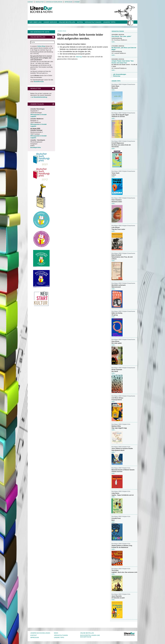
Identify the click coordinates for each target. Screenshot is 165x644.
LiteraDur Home (62, 31)
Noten (80, 22)
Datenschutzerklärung (54, 2)
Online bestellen (67, 22)
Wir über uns (35, 22)
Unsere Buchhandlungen (40, 633)
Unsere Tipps (109, 22)
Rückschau (117, 76)
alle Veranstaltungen (120, 74)
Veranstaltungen (93, 22)
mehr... (114, 42)
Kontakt (30, 2)
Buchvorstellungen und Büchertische (90, 636)
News (56, 633)
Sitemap (77, 2)
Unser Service (50, 22)
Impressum (68, 2)
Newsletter (40, 2)
